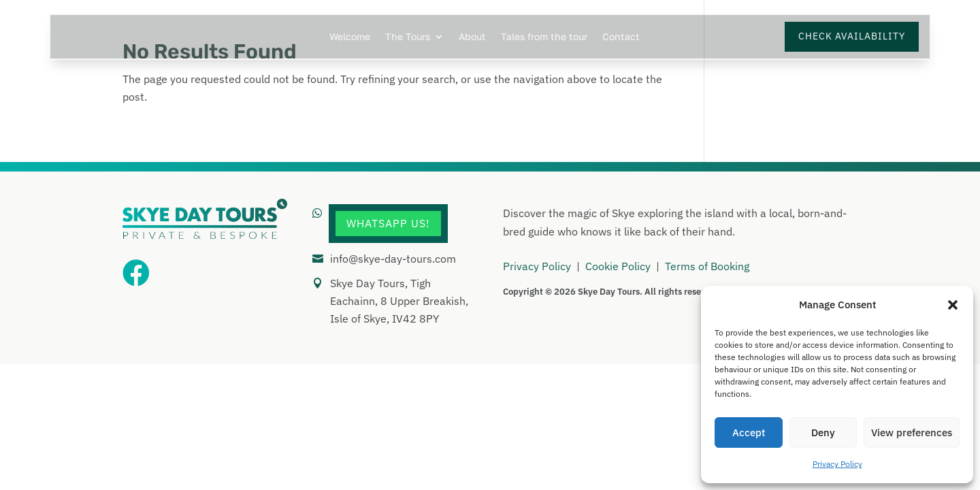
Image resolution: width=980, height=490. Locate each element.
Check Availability (852, 36)
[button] (953, 305)
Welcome (350, 37)
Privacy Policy (837, 464)
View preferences (912, 432)
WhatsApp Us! (388, 223)
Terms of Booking (707, 266)
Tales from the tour (544, 37)
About (472, 37)
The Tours (408, 37)
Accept (749, 432)
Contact (621, 37)
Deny (823, 432)
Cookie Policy (618, 266)
